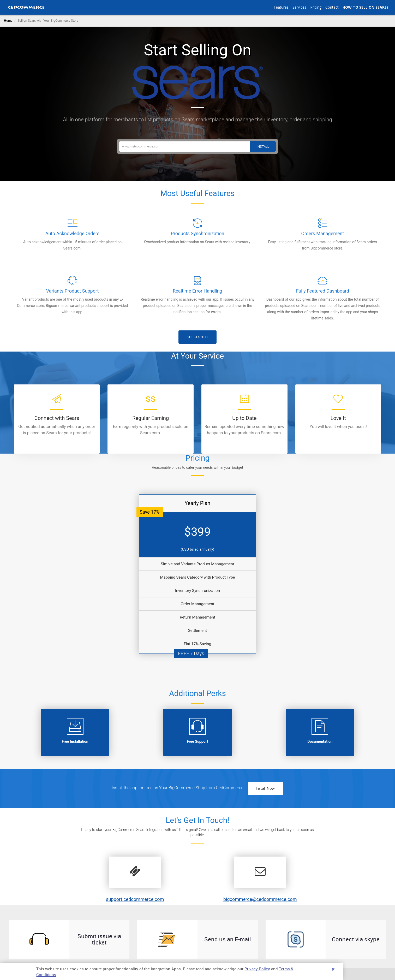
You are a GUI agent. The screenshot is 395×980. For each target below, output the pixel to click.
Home (8, 20)
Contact (332, 7)
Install (263, 146)
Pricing (316, 7)
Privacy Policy (257, 969)
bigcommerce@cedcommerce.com (260, 899)
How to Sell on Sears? (366, 7)
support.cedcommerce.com (135, 899)
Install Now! (266, 788)
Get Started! (198, 337)
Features (281, 7)
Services (299, 7)
